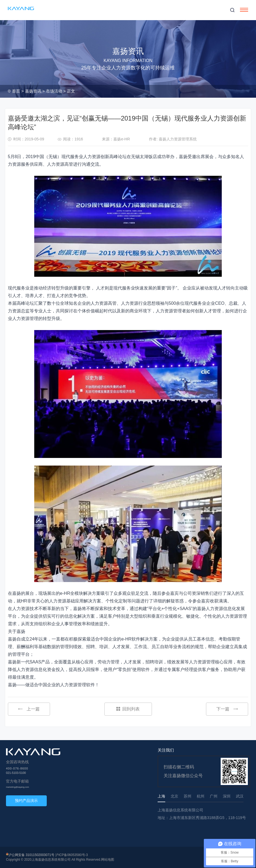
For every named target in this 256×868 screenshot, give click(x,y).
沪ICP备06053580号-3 (71, 855)
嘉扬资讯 (33, 91)
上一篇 (29, 709)
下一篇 (227, 709)
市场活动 (54, 91)
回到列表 (128, 709)
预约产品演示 (26, 801)
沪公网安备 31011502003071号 (31, 855)
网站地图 (108, 860)
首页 (16, 91)
